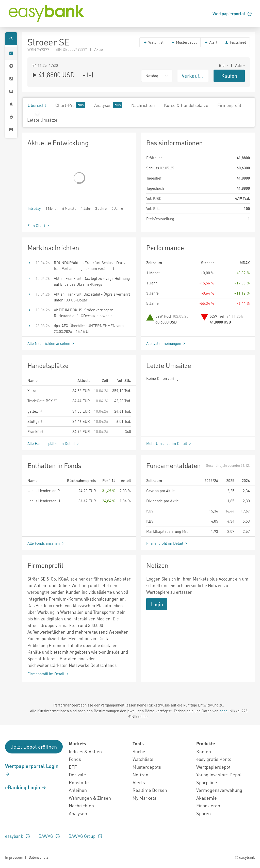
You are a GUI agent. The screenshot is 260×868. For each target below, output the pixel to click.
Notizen (140, 774)
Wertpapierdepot (213, 767)
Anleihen (78, 790)
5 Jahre (117, 208)
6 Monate (69, 208)
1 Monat (52, 208)
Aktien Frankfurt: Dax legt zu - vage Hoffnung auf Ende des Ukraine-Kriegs (92, 281)
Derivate (77, 774)
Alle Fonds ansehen (46, 543)
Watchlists (143, 759)
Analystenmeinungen (166, 343)
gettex (35, 411)
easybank (18, 836)
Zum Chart (39, 226)
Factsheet (235, 42)
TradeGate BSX (42, 401)
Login (157, 604)
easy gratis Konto (214, 759)
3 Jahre (101, 208)
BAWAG (49, 836)
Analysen (108, 105)
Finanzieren (208, 805)
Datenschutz (38, 857)
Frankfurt (35, 431)
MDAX (245, 263)
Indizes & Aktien (85, 751)
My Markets (144, 798)
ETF (73, 767)
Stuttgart (35, 421)
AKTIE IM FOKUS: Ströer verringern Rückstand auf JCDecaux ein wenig (84, 313)
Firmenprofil (229, 105)
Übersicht (37, 105)
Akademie (207, 798)
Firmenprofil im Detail (167, 543)
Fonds (75, 759)
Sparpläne (207, 782)
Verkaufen (193, 76)
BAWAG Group (85, 836)
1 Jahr (86, 208)
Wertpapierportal (232, 13)
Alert (211, 42)
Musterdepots (147, 767)
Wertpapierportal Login (32, 770)
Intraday (34, 208)
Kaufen (229, 76)
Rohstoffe (79, 782)
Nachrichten (143, 105)
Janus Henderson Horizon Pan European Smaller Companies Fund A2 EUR (45, 501)
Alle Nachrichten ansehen (51, 343)
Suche (139, 751)
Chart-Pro (70, 105)
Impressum (14, 857)
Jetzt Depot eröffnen (34, 747)
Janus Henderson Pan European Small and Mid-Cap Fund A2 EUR (45, 491)
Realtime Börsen (150, 790)
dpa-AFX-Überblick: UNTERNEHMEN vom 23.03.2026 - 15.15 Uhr (89, 328)
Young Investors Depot (219, 774)
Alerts (139, 782)
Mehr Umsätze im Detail (169, 443)
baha (223, 711)
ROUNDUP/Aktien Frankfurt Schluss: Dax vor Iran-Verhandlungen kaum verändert (91, 266)
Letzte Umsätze (42, 120)
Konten (204, 751)
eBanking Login (26, 787)
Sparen (204, 813)
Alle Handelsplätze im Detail (54, 443)
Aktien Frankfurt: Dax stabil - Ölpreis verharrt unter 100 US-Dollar (92, 297)
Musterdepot (184, 42)
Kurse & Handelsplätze (186, 105)
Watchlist (153, 42)
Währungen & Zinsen (90, 798)
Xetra (32, 391)
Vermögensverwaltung (219, 790)
